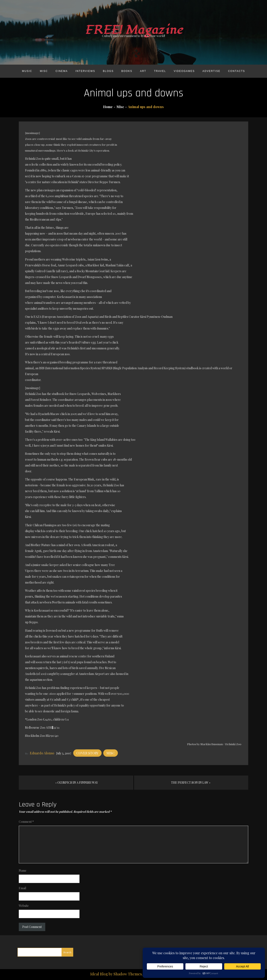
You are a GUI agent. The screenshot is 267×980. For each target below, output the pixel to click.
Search (67, 952)
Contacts (236, 71)
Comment (26, 822)
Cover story (87, 753)
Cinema (62, 71)
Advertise (212, 71)
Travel (160, 71)
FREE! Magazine (133, 30)
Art (143, 71)
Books (127, 71)
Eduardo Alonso (42, 753)
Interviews (85, 71)
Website (24, 906)
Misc (44, 71)
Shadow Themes (128, 974)
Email (22, 888)
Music (27, 71)
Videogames (184, 71)
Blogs (108, 71)
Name (23, 871)
